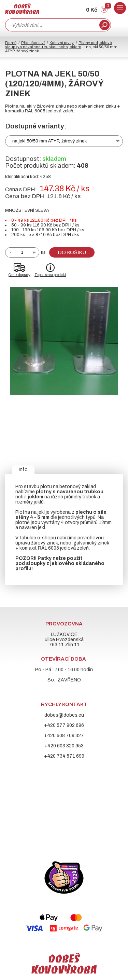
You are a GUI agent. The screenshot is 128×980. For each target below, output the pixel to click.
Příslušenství (33, 43)
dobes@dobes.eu (64, 715)
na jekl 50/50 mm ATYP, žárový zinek (49, 141)
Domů (11, 43)
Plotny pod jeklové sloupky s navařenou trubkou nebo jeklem (59, 45)
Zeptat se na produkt (50, 275)
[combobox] (52, 25)
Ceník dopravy (19, 275)
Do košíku (72, 252)
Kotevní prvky (62, 43)
